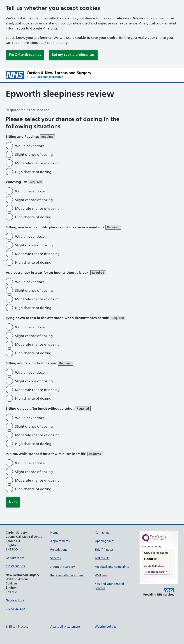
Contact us (102, 533)
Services (55, 558)
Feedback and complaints (112, 567)
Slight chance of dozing (34, 155)
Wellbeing (102, 575)
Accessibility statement (65, 627)
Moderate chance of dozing (37, 163)
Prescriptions (59, 550)
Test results (102, 558)
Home (54, 533)
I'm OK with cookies (25, 55)
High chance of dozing (33, 172)
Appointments (60, 541)
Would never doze (30, 146)
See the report (155, 572)
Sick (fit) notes (104, 550)
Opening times (105, 541)
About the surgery (63, 567)
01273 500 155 (15, 566)
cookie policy (57, 43)
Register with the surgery (67, 575)
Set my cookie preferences (73, 55)
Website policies (105, 627)
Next (13, 502)
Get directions (15, 558)
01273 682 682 (15, 609)
